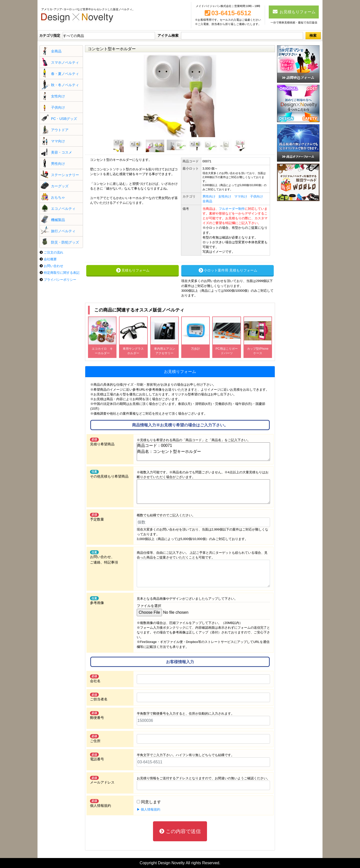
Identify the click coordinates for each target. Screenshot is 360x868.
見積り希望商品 (102, 442)
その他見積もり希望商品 (109, 474)
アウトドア (60, 130)
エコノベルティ (63, 209)
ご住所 (95, 738)
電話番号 (97, 757)
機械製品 (58, 220)
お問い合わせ (53, 266)
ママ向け (58, 141)
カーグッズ (60, 186)
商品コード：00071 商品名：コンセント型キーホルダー (203, 452)
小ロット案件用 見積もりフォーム (227, 270)
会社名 (95, 679)
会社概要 (50, 259)
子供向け (58, 107)
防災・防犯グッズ (65, 242)
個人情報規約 (100, 803)
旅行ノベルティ (63, 231)
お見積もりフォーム (294, 11)
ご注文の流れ (53, 252)
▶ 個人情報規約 (149, 809)
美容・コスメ (61, 152)
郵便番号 (97, 715)
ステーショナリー (65, 175)
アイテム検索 (168, 35)
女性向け (58, 96)
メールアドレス (102, 780)
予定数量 (97, 517)
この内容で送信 (180, 831)
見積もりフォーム (132, 270)
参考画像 (97, 600)
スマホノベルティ (65, 62)
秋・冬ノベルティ (65, 85)
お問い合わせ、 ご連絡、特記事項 (104, 557)
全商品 (56, 51)
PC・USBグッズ (64, 119)
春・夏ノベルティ (65, 74)
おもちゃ (58, 197)
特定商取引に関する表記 (62, 273)
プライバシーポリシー (60, 280)
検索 (313, 35)
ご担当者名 (99, 697)
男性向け (58, 164)
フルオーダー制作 (232, 209)
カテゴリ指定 (50, 35)
